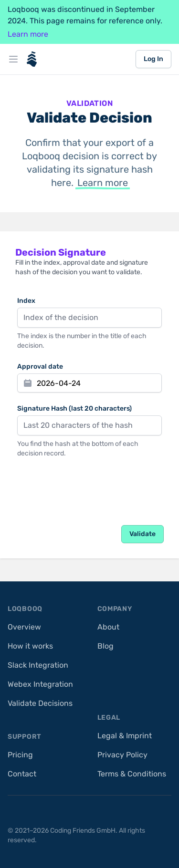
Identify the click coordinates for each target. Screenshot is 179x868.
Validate (142, 534)
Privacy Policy (122, 755)
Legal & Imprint (125, 736)
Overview (24, 627)
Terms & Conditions (132, 774)
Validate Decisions (40, 703)
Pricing (20, 755)
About (108, 627)
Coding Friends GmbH (83, 831)
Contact (22, 774)
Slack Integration (38, 665)
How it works (30, 646)
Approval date (40, 367)
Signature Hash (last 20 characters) (74, 408)
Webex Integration (40, 684)
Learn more (28, 34)
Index (26, 301)
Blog (105, 646)
